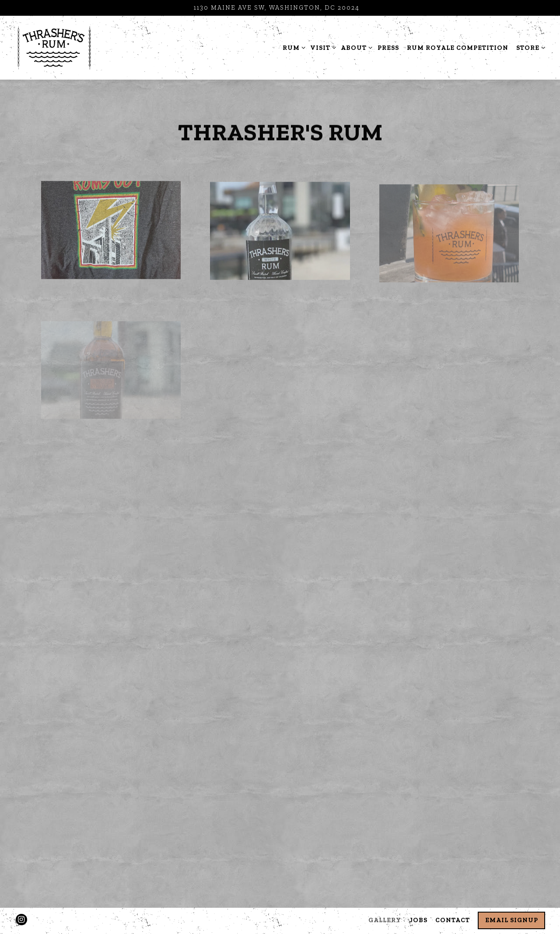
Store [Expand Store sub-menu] (529, 47)
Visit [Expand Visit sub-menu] (322, 47)
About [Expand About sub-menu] (355, 47)
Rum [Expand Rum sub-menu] (292, 47)
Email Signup (512, 920)
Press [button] (388, 48)
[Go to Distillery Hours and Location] (277, 8)
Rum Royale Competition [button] (458, 48)
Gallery (385, 920)
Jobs (418, 920)
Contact (453, 920)
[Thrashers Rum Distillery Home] (54, 47)
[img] (111, 232)
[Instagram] (21, 920)
